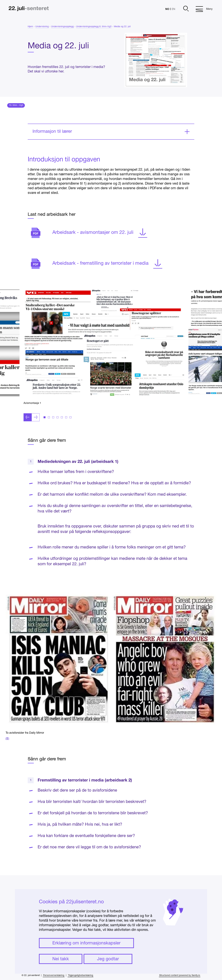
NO (167, 9)
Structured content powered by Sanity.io (180, 975)
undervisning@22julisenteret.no (128, 936)
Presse (174, 923)
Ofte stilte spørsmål (184, 916)
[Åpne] (185, 9)
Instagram (177, 902)
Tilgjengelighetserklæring (80, 975)
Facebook (177, 895)
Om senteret (179, 909)
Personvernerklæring (54, 975)
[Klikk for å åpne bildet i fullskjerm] (104, 354)
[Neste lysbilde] (36, 428)
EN (173, 9)
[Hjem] (29, 9)
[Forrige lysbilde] (28, 428)
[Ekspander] (111, 143)
